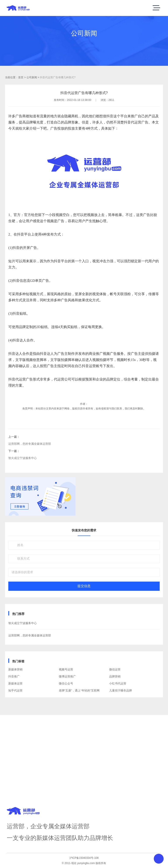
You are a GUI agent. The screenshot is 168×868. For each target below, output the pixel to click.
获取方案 (84, 767)
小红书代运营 (118, 683)
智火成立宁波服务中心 (23, 458)
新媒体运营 (15, 683)
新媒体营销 (15, 669)
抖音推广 (14, 676)
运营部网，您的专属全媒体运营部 (30, 444)
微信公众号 (66, 683)
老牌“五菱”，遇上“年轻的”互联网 (79, 690)
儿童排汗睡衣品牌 (121, 690)
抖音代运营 (133, 122)
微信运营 (115, 669)
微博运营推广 (67, 676)
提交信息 (84, 586)
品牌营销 (115, 676)
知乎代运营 (15, 690)
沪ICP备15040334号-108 (84, 858)
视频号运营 (66, 669)
